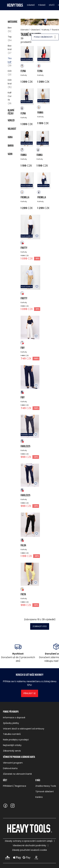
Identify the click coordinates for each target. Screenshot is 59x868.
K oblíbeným (37, 236)
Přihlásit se (30, 693)
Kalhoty (46, 30)
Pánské (42, 5)
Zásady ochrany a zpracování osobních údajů (29, 841)
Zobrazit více (40, 626)
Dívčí (52, 5)
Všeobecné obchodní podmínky (29, 845)
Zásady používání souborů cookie (29, 850)
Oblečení (35, 30)
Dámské (31, 5)
